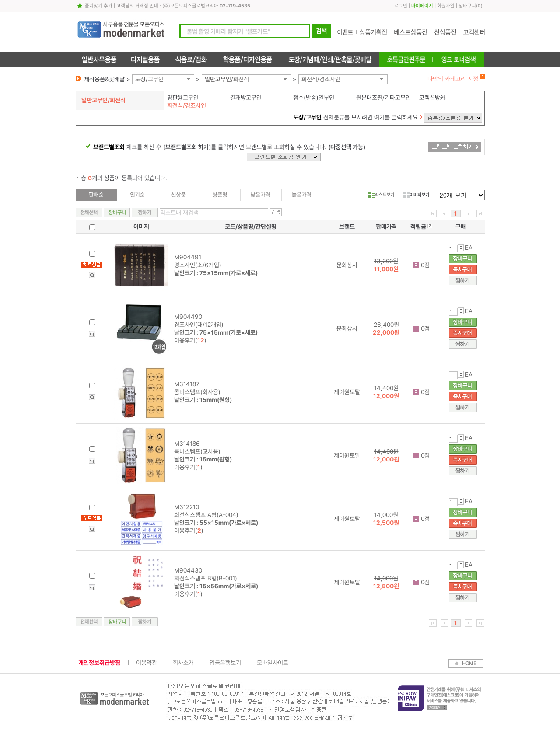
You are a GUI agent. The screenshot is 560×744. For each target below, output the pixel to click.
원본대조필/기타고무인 (383, 98)
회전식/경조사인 (321, 79)
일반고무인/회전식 (227, 79)
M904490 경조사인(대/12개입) (216, 325)
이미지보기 (416, 195)
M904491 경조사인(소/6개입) (216, 265)
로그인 (401, 6)
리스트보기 (381, 195)
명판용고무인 (183, 98)
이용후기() (190, 340)
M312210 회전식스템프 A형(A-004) (216, 515)
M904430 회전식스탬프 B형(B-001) (216, 578)
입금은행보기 (225, 663)
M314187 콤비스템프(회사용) (203, 392)
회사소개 (183, 663)
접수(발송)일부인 (314, 98)
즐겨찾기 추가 (99, 6)
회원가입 (446, 6)
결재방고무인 (246, 98)
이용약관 (147, 663)
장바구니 (467, 6)
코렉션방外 (433, 98)
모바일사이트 (273, 663)
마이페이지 (422, 6)
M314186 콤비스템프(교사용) (203, 451)
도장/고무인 (149, 79)
